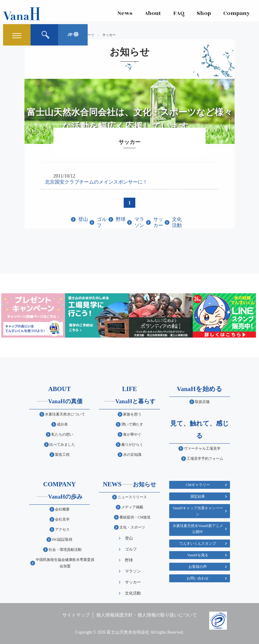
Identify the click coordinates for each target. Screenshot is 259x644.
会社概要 (62, 509)
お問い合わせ (198, 578)
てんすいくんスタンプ (198, 543)
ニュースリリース (132, 497)
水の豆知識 (132, 455)
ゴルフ (102, 222)
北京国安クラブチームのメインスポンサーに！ (96, 182)
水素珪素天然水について (65, 414)
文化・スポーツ (132, 527)
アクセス (62, 529)
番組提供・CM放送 (135, 517)
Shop (204, 14)
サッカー (158, 222)
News (125, 14)
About (152, 14)
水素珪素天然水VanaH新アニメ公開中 (198, 529)
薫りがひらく (132, 445)
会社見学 (62, 519)
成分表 (62, 424)
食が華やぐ (132, 434)
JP (73, 35)
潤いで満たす (132, 424)
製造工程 (62, 455)
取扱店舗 (202, 402)
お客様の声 (198, 567)
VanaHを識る (198, 555)
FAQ (179, 14)
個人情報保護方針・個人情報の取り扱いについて (147, 615)
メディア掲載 (132, 507)
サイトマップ (76, 615)
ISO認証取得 (62, 540)
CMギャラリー (198, 485)
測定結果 (198, 496)
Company (236, 14)
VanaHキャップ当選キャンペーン (198, 511)
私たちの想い (62, 434)
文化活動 (177, 222)
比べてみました (62, 445)
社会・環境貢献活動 (65, 550)
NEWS (130, 484)
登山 (83, 219)
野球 (121, 219)
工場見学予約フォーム (205, 459)
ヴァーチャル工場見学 (202, 448)
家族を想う (132, 414)
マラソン (139, 222)
